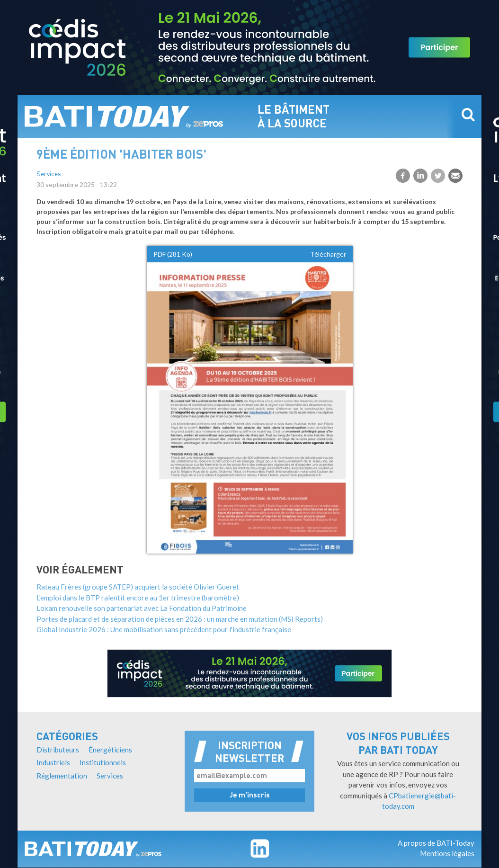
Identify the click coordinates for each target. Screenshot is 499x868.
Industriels (53, 762)
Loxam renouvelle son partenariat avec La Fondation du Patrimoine (142, 608)
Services (49, 174)
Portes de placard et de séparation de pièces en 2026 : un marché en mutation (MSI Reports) (180, 619)
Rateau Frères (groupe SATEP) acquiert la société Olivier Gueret (138, 587)
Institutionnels (103, 762)
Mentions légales (447, 853)
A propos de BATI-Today (436, 843)
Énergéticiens (110, 750)
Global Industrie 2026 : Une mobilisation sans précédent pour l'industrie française (164, 629)
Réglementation (62, 776)
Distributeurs (58, 750)
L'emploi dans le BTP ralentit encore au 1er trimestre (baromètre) (138, 598)
